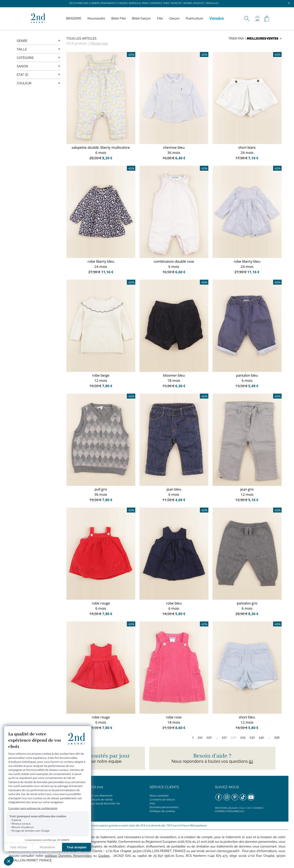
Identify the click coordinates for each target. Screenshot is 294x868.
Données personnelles (164, 807)
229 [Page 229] (243, 737)
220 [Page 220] (209, 737)
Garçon (174, 18)
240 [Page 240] (261, 737)
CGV (249, 808)
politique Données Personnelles (68, 856)
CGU (242, 808)
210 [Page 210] (200, 737)
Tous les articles (81, 39)
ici (251, 761)
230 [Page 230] (252, 737)
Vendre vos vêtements (98, 796)
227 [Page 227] (224, 737)
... (217, 737)
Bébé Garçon (141, 18)
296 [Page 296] (277, 737)
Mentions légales (226, 808)
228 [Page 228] (233, 737)
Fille (160, 18)
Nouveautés (96, 18)
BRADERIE (74, 18)
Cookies (258, 808)
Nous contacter (159, 796)
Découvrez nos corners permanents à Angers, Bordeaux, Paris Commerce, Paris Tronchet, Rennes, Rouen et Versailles (144, 3)
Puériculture (194, 18)
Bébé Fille (119, 18)
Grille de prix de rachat (98, 800)
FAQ (152, 803)
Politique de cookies (162, 811)
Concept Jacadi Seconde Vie (102, 803)
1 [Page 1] (193, 737)
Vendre (217, 18)
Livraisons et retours (162, 800)
